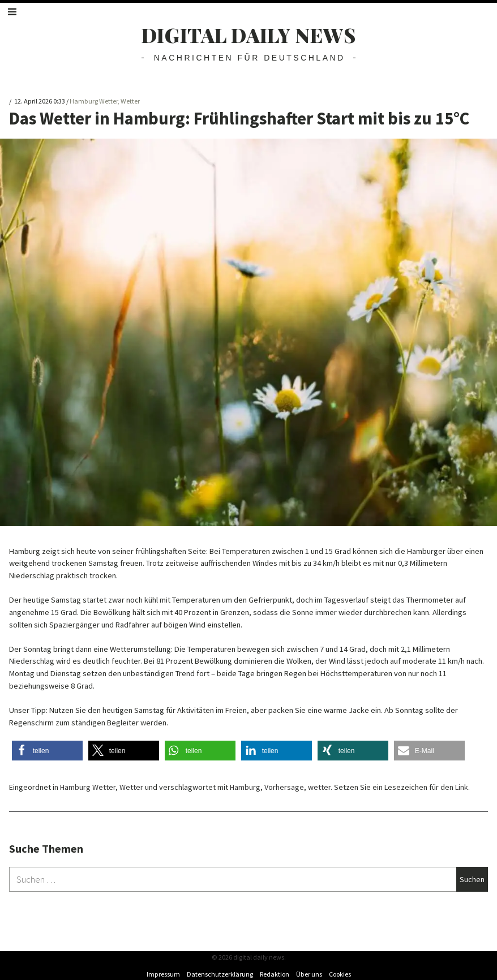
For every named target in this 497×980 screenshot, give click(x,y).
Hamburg (245, 787)
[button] (47, 751)
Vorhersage (284, 787)
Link (462, 787)
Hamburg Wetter (94, 101)
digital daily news (249, 35)
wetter (319, 787)
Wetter (130, 101)
